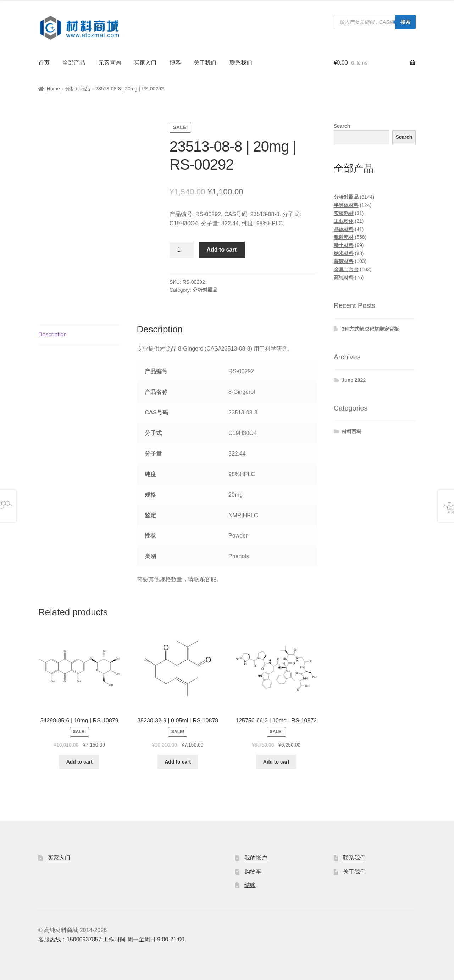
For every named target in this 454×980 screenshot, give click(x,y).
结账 (250, 885)
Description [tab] (52, 334)
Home (53, 89)
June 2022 (354, 380)
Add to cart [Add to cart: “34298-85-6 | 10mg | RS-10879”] (79, 762)
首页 (44, 63)
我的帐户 (256, 858)
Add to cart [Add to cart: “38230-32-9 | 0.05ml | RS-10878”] (178, 762)
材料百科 (351, 431)
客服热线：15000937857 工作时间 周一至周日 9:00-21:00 (111, 939)
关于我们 (205, 63)
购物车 (253, 872)
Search (342, 126)
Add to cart (222, 250)
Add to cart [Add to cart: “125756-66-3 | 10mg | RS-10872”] (276, 762)
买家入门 (145, 63)
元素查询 (110, 63)
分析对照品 (78, 89)
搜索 (405, 22)
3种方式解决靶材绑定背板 (370, 329)
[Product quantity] (182, 250)
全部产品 (74, 63)
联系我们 (241, 63)
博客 (175, 63)
